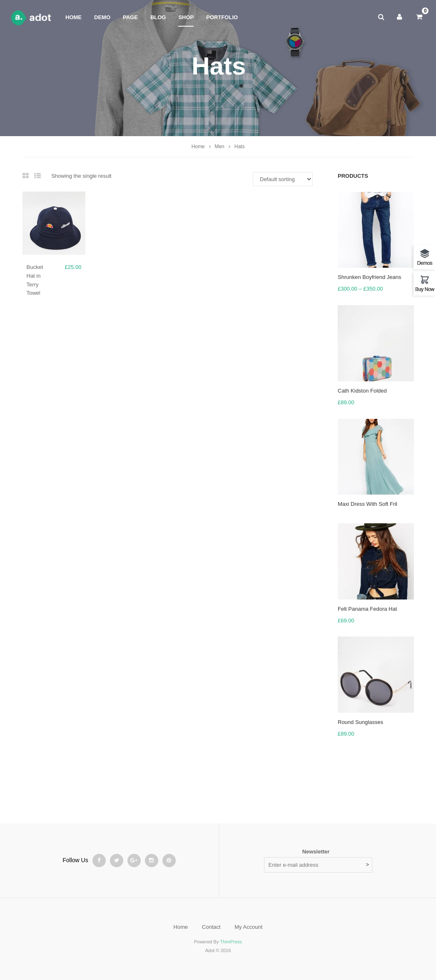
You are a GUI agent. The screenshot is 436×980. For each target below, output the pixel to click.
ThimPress (231, 942)
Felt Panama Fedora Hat (367, 609)
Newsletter (316, 852)
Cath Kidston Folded (362, 391)
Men (220, 147)
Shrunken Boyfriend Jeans (369, 277)
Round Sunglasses (360, 722)
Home (198, 147)
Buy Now (425, 289)
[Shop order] (283, 179)
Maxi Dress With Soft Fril (367, 504)
